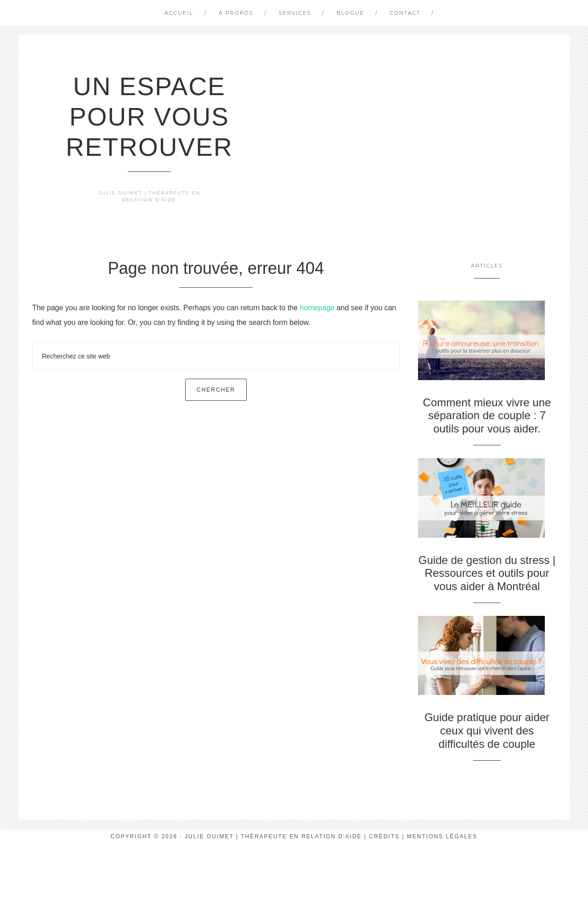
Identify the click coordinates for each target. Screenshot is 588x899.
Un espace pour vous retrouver (149, 117)
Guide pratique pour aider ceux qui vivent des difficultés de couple (487, 731)
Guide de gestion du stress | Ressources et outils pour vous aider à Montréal (487, 573)
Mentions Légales (442, 836)
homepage (317, 308)
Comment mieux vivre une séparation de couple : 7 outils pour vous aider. (487, 416)
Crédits (384, 836)
